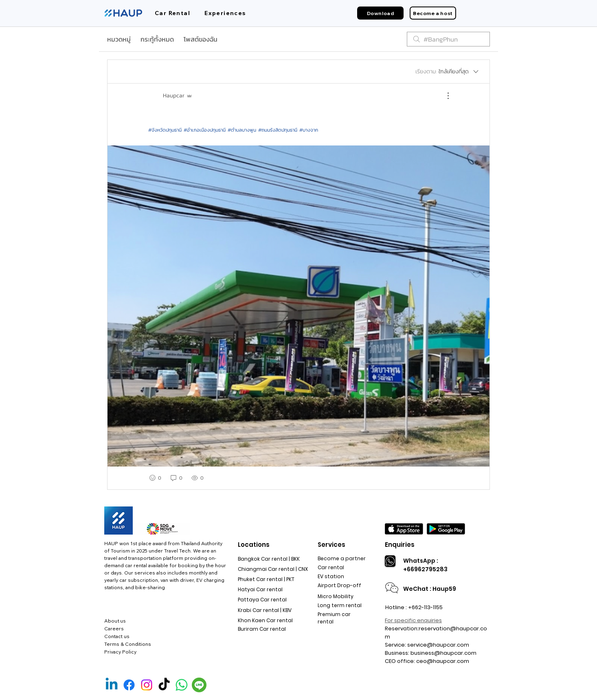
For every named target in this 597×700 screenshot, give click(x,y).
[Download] (380, 13)
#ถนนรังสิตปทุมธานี (278, 130)
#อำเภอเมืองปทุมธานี (205, 130)
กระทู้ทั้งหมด (157, 39)
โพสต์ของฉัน (201, 39)
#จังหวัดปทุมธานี (165, 130)
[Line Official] (199, 685)
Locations (254, 545)
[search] (448, 39)
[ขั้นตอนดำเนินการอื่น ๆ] (444, 96)
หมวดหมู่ (119, 39)
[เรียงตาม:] (448, 72)
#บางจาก (309, 130)
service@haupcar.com (438, 645)
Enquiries (400, 545)
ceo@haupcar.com (443, 661)
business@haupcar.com (443, 653)
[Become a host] (433, 13)
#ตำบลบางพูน (242, 130)
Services (331, 545)
